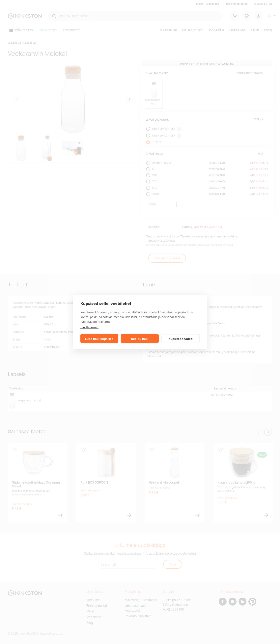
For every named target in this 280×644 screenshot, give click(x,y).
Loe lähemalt (89, 327)
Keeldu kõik (140, 339)
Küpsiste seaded (181, 339)
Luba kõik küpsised (99, 339)
